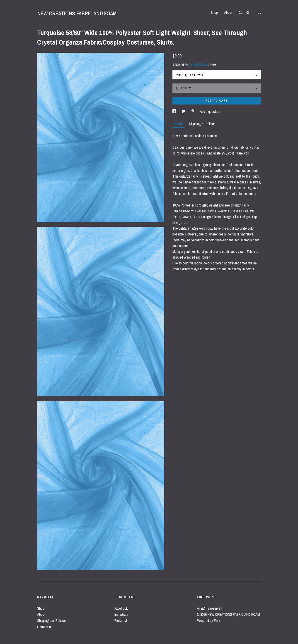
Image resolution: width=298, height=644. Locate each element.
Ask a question (210, 112)
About (228, 12)
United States (199, 64)
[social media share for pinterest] (193, 112)
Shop (214, 12)
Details (178, 124)
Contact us (45, 627)
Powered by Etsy (208, 620)
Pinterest (121, 620)
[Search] (259, 13)
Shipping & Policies (202, 124)
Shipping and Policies (52, 620)
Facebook (121, 608)
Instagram (121, 614)
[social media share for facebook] (175, 112)
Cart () (244, 12)
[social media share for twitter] (184, 112)
